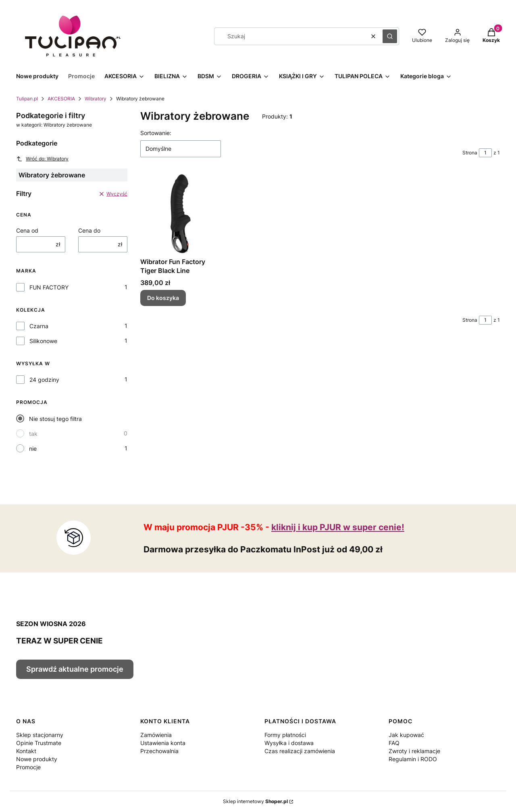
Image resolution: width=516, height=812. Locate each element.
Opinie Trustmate (39, 743)
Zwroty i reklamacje (414, 751)
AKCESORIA (61, 99)
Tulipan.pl (27, 99)
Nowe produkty (37, 759)
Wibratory (96, 99)
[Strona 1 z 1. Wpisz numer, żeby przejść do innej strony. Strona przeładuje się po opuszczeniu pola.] (485, 153)
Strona (470, 153)
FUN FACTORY (49, 287)
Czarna (39, 326)
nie (33, 449)
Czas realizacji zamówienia (300, 751)
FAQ (394, 743)
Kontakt (26, 751)
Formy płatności (285, 735)
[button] (390, 36)
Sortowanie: (156, 133)
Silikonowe (43, 341)
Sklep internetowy (255, 801)
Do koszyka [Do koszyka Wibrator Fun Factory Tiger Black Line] (163, 298)
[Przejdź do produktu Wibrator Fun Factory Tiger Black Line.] (180, 214)
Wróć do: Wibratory (42, 159)
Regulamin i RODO (413, 759)
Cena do (89, 230)
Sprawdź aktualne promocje (75, 669)
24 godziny (44, 380)
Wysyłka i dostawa (289, 743)
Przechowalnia (159, 751)
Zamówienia (156, 735)
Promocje (28, 767)
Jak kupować (406, 735)
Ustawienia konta (163, 743)
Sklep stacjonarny (40, 735)
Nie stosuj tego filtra (55, 419)
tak (33, 434)
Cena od (27, 230)
